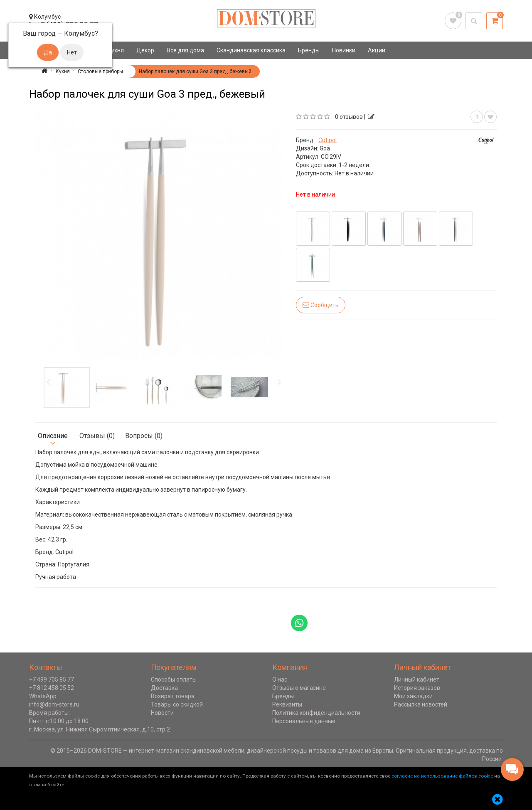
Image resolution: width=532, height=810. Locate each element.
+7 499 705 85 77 (52, 680)
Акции (377, 50)
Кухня (116, 50)
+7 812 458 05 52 (52, 688)
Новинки (344, 50)
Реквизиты (287, 704)
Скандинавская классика (251, 50)
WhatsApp (43, 696)
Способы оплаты (174, 680)
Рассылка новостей (421, 704)
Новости (162, 713)
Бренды (309, 50)
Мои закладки (413, 696)
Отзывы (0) (97, 436)
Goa (325, 148)
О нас (280, 680)
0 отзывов (349, 117)
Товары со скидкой (177, 704)
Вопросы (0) (144, 436)
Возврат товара (173, 696)
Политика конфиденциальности (316, 713)
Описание (53, 436)
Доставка (164, 688)
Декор (145, 50)
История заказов (417, 688)
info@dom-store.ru (54, 704)
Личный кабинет (417, 680)
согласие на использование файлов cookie (442, 776)
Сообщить (321, 305)
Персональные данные (304, 721)
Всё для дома (185, 50)
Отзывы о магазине (299, 688)
